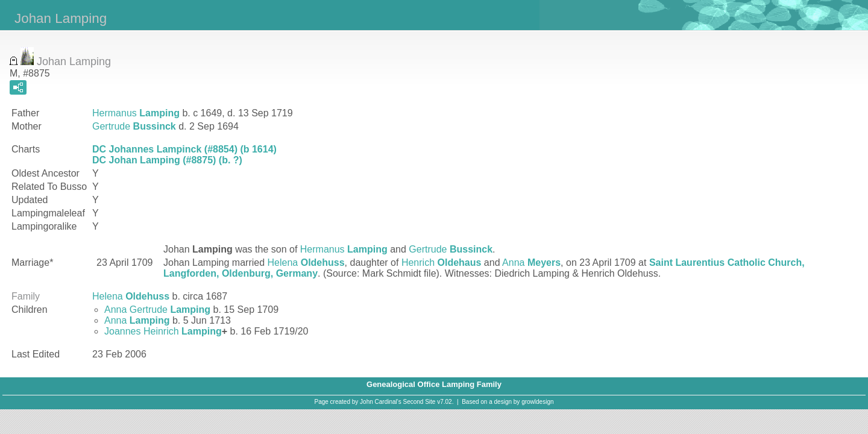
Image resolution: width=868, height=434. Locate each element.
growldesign (537, 402)
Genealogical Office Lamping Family (434, 384)
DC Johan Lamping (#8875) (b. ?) (167, 160)
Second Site (420, 402)
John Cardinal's (381, 402)
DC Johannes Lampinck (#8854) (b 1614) (184, 149)
